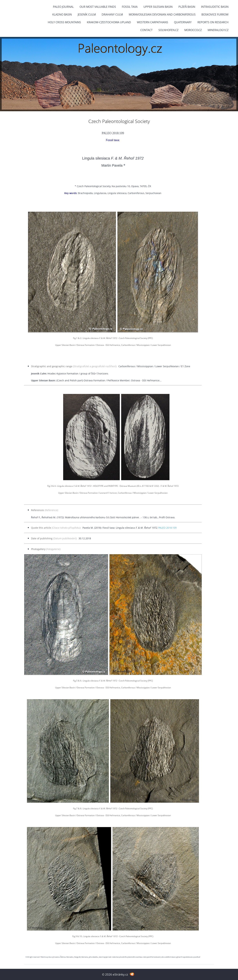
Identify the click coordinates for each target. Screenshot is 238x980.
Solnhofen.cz (168, 30)
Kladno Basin (62, 14)
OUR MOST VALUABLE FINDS (98, 7)
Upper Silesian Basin (158, 7)
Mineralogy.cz (218, 30)
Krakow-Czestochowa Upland (109, 22)
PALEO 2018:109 (167, 528)
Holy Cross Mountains (64, 22)
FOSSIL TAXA (130, 7)
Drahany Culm (112, 14)
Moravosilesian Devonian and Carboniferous (162, 14)
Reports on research (213, 22)
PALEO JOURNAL (63, 7)
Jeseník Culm (87, 14)
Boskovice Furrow (215, 14)
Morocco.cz (193, 30)
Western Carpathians (152, 22)
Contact (146, 30)
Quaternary (183, 22)
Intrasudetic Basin (215, 7)
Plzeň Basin (187, 7)
